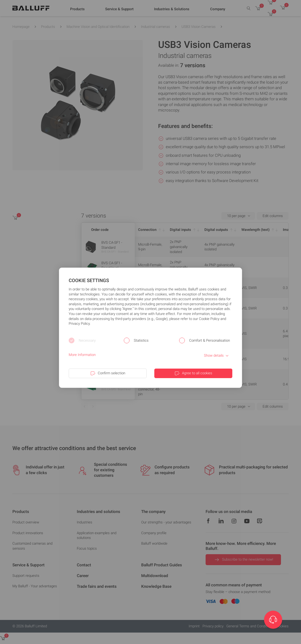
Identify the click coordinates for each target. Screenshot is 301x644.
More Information (82, 355)
